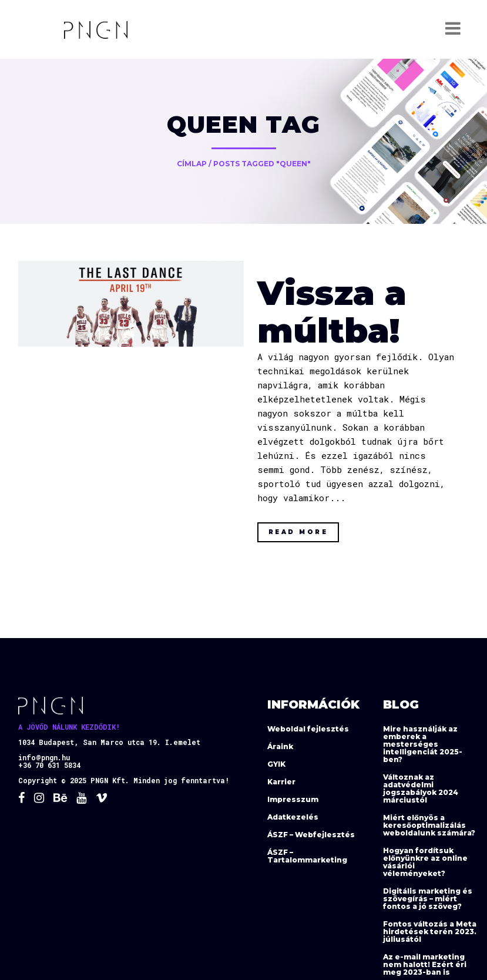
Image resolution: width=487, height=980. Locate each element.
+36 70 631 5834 (49, 765)
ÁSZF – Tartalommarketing (307, 856)
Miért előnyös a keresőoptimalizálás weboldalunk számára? (429, 825)
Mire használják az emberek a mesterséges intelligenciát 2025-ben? (423, 744)
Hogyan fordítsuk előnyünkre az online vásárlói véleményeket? (425, 862)
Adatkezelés (293, 817)
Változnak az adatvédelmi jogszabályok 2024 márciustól (421, 788)
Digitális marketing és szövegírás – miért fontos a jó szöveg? (428, 899)
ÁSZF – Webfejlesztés (311, 835)
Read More (298, 532)
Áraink (280, 746)
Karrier (281, 782)
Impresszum (293, 799)
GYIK (276, 764)
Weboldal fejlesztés (308, 729)
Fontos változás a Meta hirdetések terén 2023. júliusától (430, 932)
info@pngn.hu (44, 757)
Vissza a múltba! (332, 312)
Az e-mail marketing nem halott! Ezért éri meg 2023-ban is (425, 964)
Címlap (192, 164)
